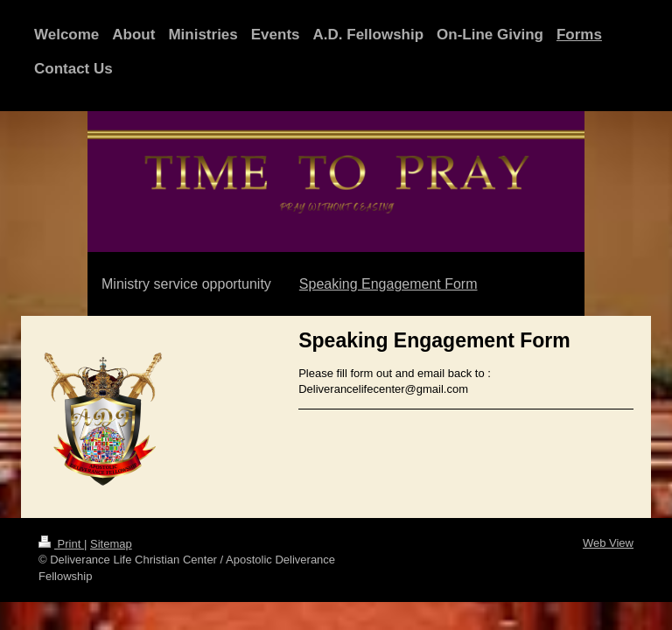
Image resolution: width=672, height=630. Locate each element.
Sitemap (111, 544)
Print (61, 544)
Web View (608, 543)
